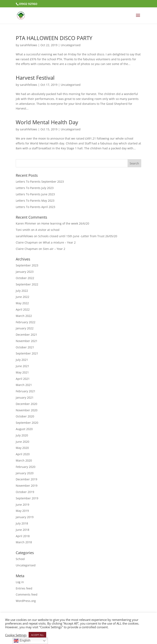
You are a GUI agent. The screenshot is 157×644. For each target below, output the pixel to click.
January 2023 (25, 272)
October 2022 (25, 278)
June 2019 (22, 505)
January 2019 (25, 517)
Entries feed (24, 588)
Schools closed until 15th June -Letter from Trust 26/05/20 (78, 236)
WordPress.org (26, 601)
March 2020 (24, 460)
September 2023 (27, 265)
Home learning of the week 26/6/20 (65, 223)
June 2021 (22, 366)
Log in (20, 582)
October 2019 (25, 492)
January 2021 (25, 397)
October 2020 (25, 416)
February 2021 (26, 391)
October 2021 (25, 347)
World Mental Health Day (47, 122)
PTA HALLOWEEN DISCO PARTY (54, 38)
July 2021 (22, 360)
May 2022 (22, 303)
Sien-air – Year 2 (54, 249)
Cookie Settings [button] (16, 635)
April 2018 (23, 536)
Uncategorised (71, 45)
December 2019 (26, 479)
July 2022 (22, 291)
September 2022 (27, 284)
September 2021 (27, 353)
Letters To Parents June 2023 (35, 194)
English (22, 641)
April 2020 (23, 454)
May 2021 (22, 372)
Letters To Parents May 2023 (35, 201)
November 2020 (27, 410)
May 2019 (22, 511)
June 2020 (22, 442)
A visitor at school (47, 230)
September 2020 (27, 423)
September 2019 (27, 498)
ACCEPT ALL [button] (37, 635)
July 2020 (22, 435)
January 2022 (25, 328)
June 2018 (22, 530)
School (20, 559)
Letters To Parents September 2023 (40, 182)
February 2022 (26, 322)
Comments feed (27, 594)
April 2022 (23, 309)
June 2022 (22, 297)
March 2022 (24, 316)
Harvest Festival (35, 78)
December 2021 (26, 335)
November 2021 (27, 341)
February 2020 (26, 467)
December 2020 (26, 404)
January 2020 (25, 473)
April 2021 (23, 379)
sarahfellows (29, 45)
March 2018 (24, 542)
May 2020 (22, 448)
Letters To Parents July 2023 (35, 188)
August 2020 (24, 429)
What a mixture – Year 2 (59, 242)
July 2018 (22, 523)
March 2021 (24, 385)
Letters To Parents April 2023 (35, 207)
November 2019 (27, 486)
